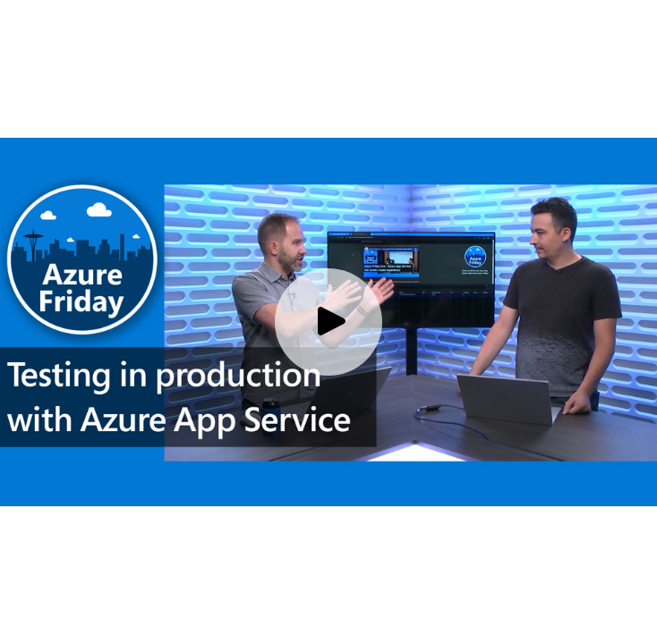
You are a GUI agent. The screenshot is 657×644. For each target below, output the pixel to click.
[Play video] (328, 322)
